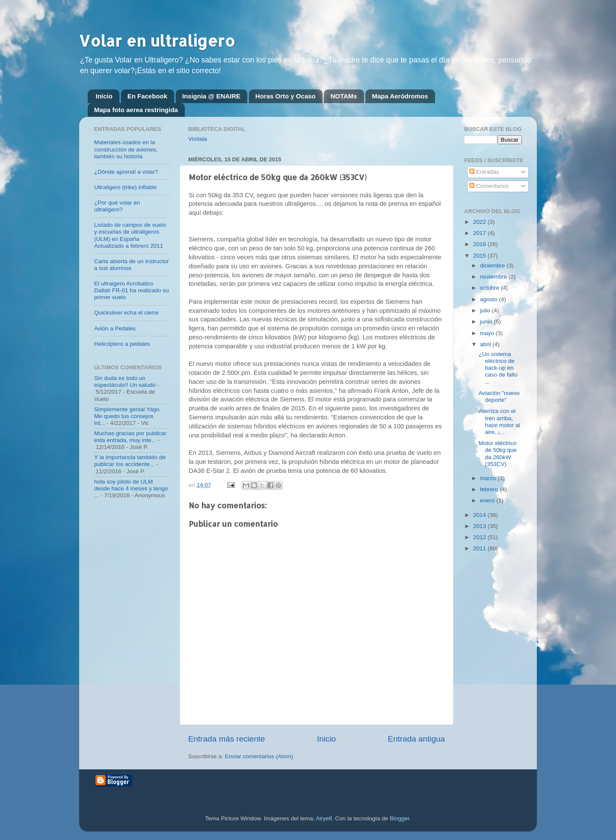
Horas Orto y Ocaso (286, 96)
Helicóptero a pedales (122, 344)
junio (487, 322)
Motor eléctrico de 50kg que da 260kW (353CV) (498, 454)
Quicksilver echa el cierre (126, 313)
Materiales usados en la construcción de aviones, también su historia (126, 149)
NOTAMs (344, 96)
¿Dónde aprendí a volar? (126, 172)
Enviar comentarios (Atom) (259, 756)
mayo (488, 333)
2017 (480, 233)
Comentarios (489, 186)
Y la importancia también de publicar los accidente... (130, 461)
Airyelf (324, 818)
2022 (480, 222)
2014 (480, 515)
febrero (490, 489)
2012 (480, 537)
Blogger (400, 818)
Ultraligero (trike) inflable (125, 187)
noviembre (494, 277)
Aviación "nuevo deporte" (499, 396)
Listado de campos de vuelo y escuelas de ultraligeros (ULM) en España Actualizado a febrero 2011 (130, 235)
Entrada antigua (416, 739)
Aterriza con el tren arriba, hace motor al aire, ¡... (499, 421)
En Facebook (147, 96)
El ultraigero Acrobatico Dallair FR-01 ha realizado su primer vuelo (132, 290)
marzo (489, 478)
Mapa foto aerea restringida (136, 110)
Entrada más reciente (227, 739)
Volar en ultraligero (157, 41)
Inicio (104, 96)
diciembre (493, 266)
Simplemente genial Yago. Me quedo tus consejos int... (127, 416)
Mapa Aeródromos (400, 96)
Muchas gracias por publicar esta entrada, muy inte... (130, 437)
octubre (490, 288)
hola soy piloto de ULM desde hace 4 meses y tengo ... (131, 488)
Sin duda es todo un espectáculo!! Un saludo (125, 381)
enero (488, 500)
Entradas (484, 172)
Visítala (198, 139)
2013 (480, 526)
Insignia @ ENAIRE (211, 96)
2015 (480, 256)
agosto (489, 299)
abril (486, 344)
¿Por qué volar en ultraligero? (117, 206)
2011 (480, 548)
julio (486, 310)
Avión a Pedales (115, 328)
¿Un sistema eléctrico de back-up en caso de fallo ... (498, 368)
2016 (480, 244)
